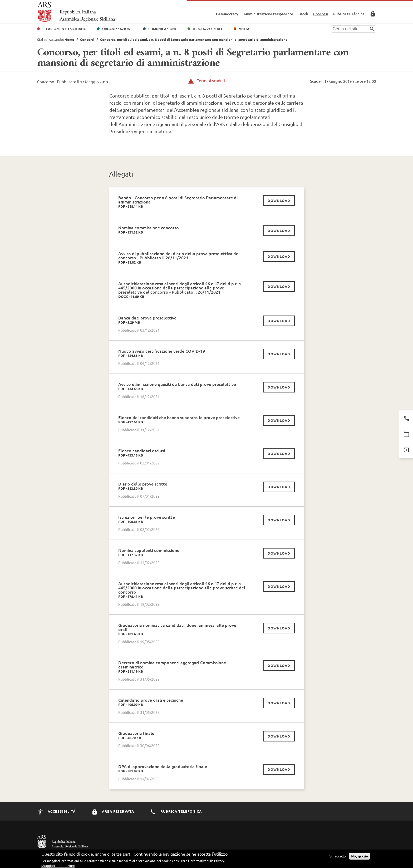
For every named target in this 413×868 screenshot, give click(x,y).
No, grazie (360, 858)
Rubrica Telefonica (176, 811)
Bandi (303, 14)
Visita (244, 29)
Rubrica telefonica (349, 14)
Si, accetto (337, 858)
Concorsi (321, 14)
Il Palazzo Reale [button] (208, 29)
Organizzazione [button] (117, 29)
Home (69, 39)
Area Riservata (373, 14)
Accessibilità (56, 811)
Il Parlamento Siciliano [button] (64, 29)
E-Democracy (227, 14)
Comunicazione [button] (163, 29)
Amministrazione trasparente (268, 14)
